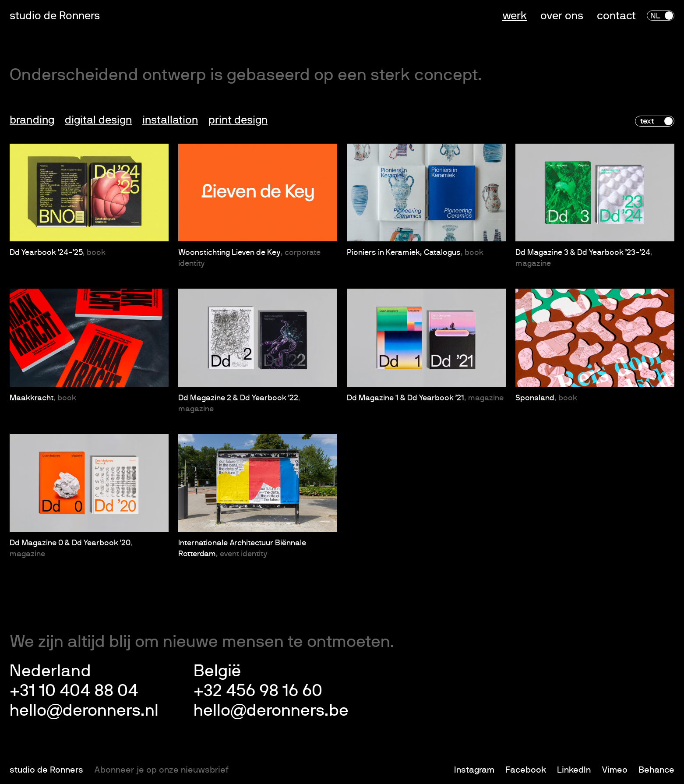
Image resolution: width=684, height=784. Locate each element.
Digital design (98, 120)
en (666, 16)
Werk (515, 16)
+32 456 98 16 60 (258, 691)
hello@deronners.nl (84, 711)
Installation (170, 120)
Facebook (526, 770)
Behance (656, 770)
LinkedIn (574, 770)
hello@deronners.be (271, 711)
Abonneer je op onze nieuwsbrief (161, 770)
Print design (238, 120)
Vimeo (615, 770)
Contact (616, 16)
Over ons (562, 16)
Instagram (474, 770)
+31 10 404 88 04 (74, 691)
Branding (32, 120)
